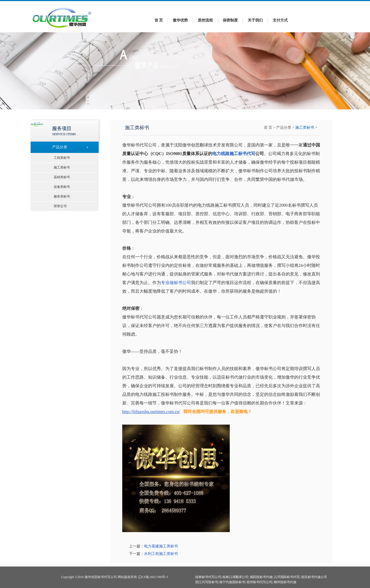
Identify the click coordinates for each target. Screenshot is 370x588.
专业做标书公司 (176, 283)
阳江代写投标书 (207, 582)
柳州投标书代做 (285, 582)
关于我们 (255, 20)
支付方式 (280, 20)
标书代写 (247, 154)
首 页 (159, 20)
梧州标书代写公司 (260, 582)
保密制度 (230, 20)
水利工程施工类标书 (161, 554)
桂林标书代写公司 (208, 577)
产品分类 (284, 128)
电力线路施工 (225, 154)
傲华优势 (180, 20)
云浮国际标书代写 (287, 577)
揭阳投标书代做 (261, 577)
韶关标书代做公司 (314, 577)
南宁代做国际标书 (232, 582)
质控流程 (205, 20)
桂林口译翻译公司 (235, 577)
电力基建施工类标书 (161, 546)
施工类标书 (305, 128)
